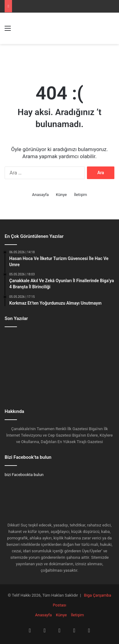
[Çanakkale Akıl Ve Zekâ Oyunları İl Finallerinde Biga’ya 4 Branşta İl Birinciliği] (59, 342)
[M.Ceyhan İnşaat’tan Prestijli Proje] (97, 365)
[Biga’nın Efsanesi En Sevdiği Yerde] (22, 365)
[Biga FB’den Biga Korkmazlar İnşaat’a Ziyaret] (59, 365)
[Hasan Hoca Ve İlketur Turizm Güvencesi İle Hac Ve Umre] (22, 342)
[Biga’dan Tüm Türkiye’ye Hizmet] (59, 387)
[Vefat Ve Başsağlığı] (97, 387)
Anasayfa (40, 195)
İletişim (80, 195)
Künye (61, 195)
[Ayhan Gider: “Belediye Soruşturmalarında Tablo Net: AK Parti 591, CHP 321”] (22, 387)
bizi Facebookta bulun (24, 475)
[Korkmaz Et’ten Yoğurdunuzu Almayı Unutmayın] (97, 342)
